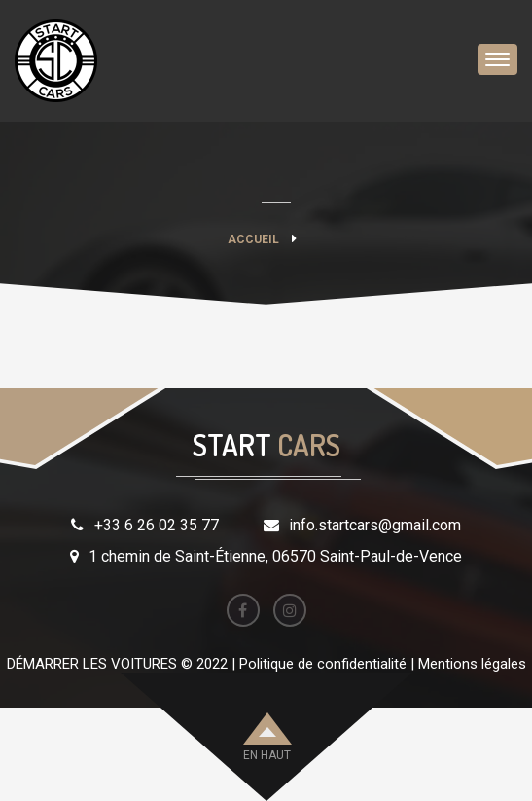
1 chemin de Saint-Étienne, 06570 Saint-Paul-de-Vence (275, 556)
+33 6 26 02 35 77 (157, 525)
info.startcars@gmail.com (375, 525)
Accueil (253, 239)
